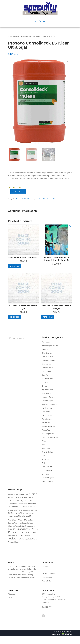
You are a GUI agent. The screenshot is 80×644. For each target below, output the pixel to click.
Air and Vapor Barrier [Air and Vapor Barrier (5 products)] (21, 494)
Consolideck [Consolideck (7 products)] (23, 504)
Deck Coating (47, 371)
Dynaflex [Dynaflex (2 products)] (20, 507)
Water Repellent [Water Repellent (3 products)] (26, 539)
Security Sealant (47, 452)
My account (46, 570)
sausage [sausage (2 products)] (10, 536)
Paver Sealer (46, 422)
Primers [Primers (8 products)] (35, 529)
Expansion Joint (47, 378)
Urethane (45, 474)
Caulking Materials (49, 360)
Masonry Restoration (49, 404)
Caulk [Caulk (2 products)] (16, 501)
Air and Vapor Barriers (50, 346)
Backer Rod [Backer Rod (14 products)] (27, 497)
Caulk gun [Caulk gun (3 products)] (22, 501)
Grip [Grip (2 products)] (28, 513)
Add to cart (18, 191)
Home (10, 36)
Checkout (45, 566)
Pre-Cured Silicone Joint (50, 437)
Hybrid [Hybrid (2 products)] (16, 517)
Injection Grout (47, 390)
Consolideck (43, 199)
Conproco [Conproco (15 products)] (13, 504)
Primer (44, 441)
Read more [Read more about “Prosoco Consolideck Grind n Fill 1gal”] (48, 317)
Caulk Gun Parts (48, 356)
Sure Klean (46, 459)
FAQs (10, 598)
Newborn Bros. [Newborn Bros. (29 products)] (27, 516)
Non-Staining (47, 412)
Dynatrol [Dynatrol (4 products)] (26, 507)
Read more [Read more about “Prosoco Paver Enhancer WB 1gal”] (14, 317)
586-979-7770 (47, 607)
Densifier (19, 199)
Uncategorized (47, 470)
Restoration (46, 448)
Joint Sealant (46, 393)
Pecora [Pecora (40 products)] (21, 519)
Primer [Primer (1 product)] (30, 529)
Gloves (44, 386)
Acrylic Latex (46, 342)
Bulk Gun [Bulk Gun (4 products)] (11, 501)
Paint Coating (47, 415)
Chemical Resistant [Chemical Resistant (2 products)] (31, 501)
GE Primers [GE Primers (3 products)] (35, 510)
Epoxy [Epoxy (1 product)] (15, 510)
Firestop (45, 382)
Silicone (45, 456)
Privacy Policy (47, 577)
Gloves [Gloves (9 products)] (23, 513)
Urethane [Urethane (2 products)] (17, 539)
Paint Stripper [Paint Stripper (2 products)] (12, 520)
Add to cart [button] (70, 226)
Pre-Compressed (48, 434)
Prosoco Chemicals (54, 199)
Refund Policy (47, 581)
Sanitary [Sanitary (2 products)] (34, 533)
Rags (43, 445)
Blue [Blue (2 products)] (34, 498)
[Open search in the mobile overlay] (23, 338)
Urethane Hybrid (48, 478)
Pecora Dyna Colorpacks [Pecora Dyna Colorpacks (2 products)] (21, 523)
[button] (68, 62)
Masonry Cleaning (48, 397)
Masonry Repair (47, 400)
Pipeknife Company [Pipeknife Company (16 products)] (18, 529)
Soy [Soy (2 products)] (14, 536)
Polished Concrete (20, 36)
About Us (11, 594)
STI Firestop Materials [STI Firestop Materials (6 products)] (24, 535)
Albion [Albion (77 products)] (33, 494)
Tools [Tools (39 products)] (11, 538)
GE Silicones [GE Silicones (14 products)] (14, 513)
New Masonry (47, 408)
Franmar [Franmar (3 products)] (20, 510)
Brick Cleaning (47, 353)
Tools (44, 463)
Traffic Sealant (47, 467)
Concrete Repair (48, 368)
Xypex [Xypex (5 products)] (17, 542)
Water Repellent (48, 481)
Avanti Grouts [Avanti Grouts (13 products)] (15, 497)
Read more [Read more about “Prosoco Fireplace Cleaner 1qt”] (14, 266)
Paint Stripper (47, 419)
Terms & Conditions (49, 573)
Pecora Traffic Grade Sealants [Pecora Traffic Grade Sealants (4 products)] (25, 526)
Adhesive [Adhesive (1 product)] (10, 495)
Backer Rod (46, 349)
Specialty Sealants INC (65, 631)
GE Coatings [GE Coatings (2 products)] (27, 510)
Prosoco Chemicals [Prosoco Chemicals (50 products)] (20, 532)
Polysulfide (46, 430)
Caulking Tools (47, 364)
